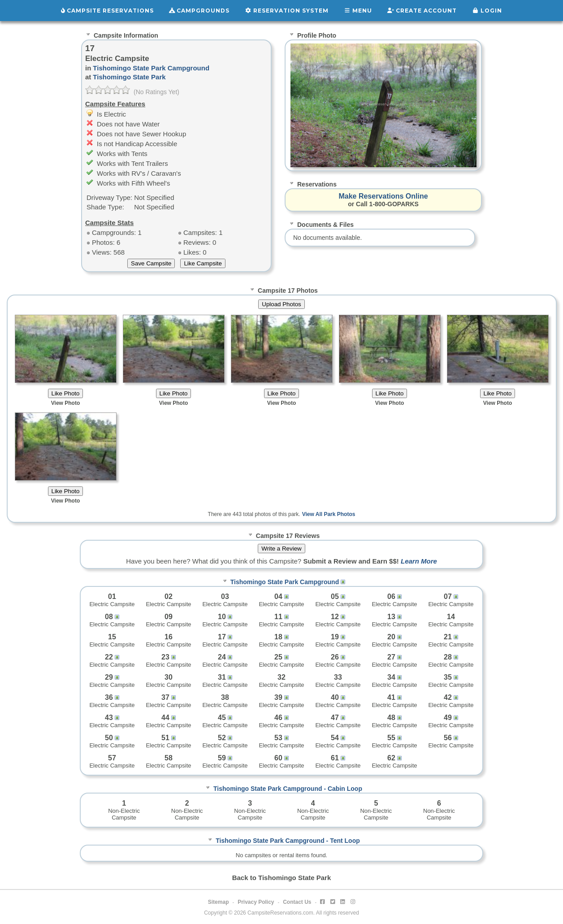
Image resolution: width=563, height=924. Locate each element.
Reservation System (287, 11)
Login (487, 11)
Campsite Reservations (107, 11)
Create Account (422, 11)
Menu (358, 11)
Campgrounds (199, 11)
